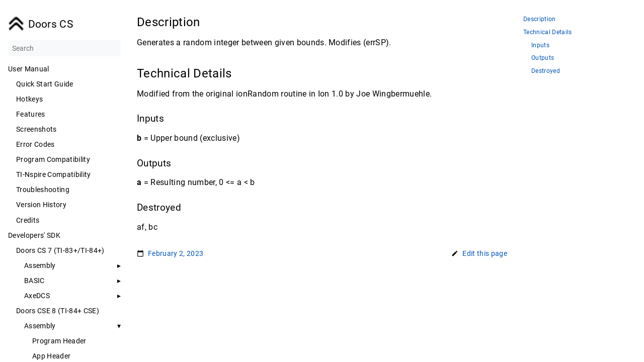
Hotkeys (29, 99)
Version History (41, 205)
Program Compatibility (53, 159)
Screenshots (36, 129)
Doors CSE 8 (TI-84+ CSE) (58, 311)
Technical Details (548, 32)
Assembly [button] (40, 265)
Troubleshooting (43, 190)
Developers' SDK (34, 235)
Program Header (59, 341)
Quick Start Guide (45, 84)
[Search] (64, 48)
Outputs (543, 58)
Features (31, 114)
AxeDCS (37, 296)
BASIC (34, 281)
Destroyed (546, 71)
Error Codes (35, 144)
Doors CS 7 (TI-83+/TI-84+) (60, 250)
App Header (51, 356)
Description (540, 19)
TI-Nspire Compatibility (54, 174)
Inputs (540, 46)
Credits (28, 220)
